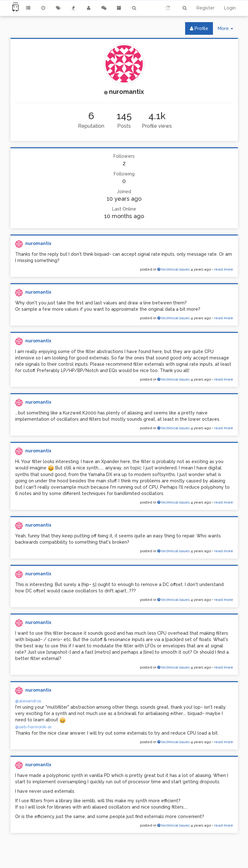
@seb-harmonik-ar (33, 727)
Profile (199, 28)
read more (224, 269)
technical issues (173, 269)
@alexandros (28, 701)
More (228, 30)
